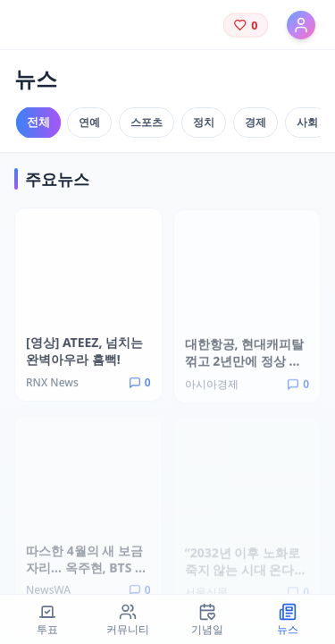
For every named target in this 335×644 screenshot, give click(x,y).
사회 (307, 122)
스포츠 (147, 122)
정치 (204, 122)
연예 (89, 122)
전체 (38, 123)
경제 (255, 122)
